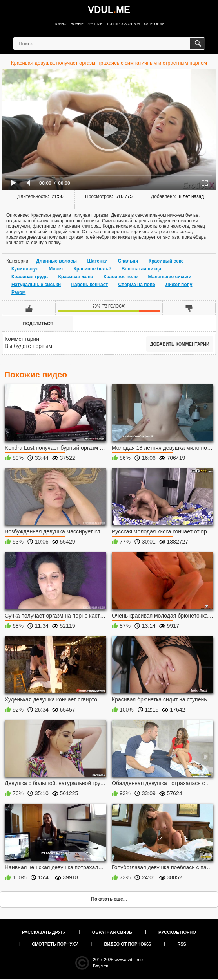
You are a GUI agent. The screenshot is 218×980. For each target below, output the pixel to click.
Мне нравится (29, 308)
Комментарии (22, 339)
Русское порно (177, 932)
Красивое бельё (93, 269)
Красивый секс (166, 261)
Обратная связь (112, 932)
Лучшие (95, 24)
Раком (18, 292)
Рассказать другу (44, 932)
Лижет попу (179, 285)
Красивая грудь (30, 277)
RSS (182, 944)
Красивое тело (121, 277)
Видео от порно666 (128, 944)
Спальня (128, 261)
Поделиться (38, 324)
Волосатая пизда (142, 269)
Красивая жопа (76, 277)
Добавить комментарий (180, 344)
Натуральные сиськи (36, 285)
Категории (154, 24)
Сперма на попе (136, 285)
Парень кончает (89, 285)
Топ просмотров (123, 24)
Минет (56, 269)
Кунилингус (25, 269)
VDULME (109, 10)
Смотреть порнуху (55, 944)
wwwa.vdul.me (129, 960)
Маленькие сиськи (170, 277)
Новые (77, 24)
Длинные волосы (56, 261)
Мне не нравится (189, 308)
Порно (60, 24)
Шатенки (97, 261)
